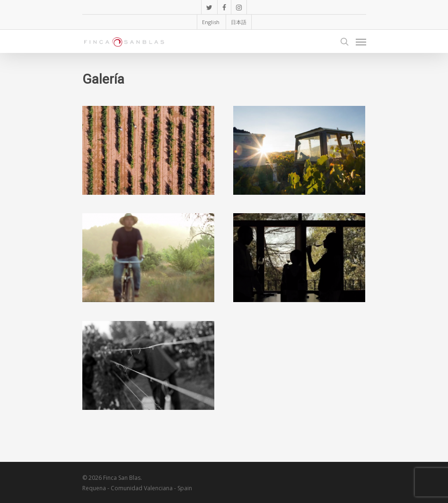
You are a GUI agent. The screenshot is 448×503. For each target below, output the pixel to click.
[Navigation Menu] (361, 42)
